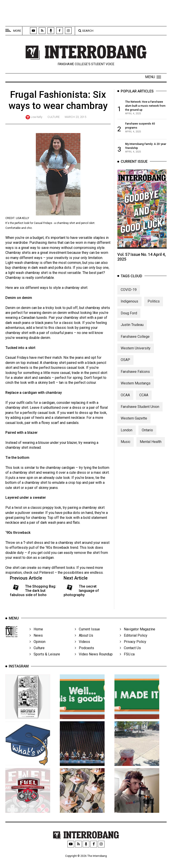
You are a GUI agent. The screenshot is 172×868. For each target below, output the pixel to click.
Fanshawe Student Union (140, 410)
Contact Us (130, 653)
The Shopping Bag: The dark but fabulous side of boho (33, 591)
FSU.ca (127, 659)
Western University (136, 351)
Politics (154, 304)
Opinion (38, 647)
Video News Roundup (94, 659)
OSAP (125, 363)
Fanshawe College (135, 339)
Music (126, 445)
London (127, 433)
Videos (82, 647)
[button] (153, 77)
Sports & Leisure (45, 659)
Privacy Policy (133, 647)
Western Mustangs (136, 386)
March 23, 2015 (75, 117)
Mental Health (151, 445)
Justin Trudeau (132, 328)
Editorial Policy (134, 640)
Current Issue (87, 634)
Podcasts (84, 653)
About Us (84, 640)
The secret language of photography (81, 591)
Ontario (147, 433)
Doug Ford (129, 316)
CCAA (144, 398)
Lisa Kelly (37, 117)
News (36, 640)
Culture (54, 117)
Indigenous (129, 304)
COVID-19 (129, 293)
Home (36, 634)
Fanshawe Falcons (135, 375)
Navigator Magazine (138, 634)
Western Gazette (134, 421)
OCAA (125, 398)
